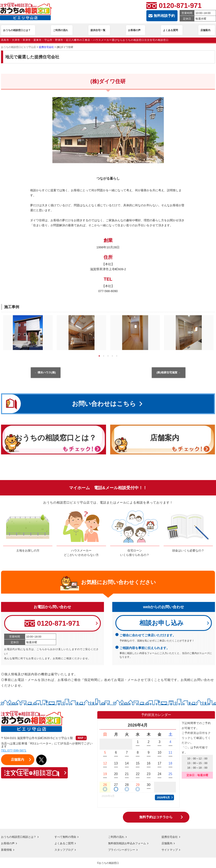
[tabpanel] (28, 334)
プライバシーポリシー (123, 850)
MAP (81, 739)
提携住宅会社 (170, 837)
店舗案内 (167, 844)
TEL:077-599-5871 (14, 751)
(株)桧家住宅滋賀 (167, 373)
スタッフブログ (65, 850)
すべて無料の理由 (66, 837)
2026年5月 (163, 798)
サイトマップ (170, 850)
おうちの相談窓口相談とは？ (20, 837)
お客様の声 (8, 844)
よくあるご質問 (65, 844)
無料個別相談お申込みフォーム (128, 844)
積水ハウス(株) (47, 373)
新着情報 (7, 850)
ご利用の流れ (117, 837)
